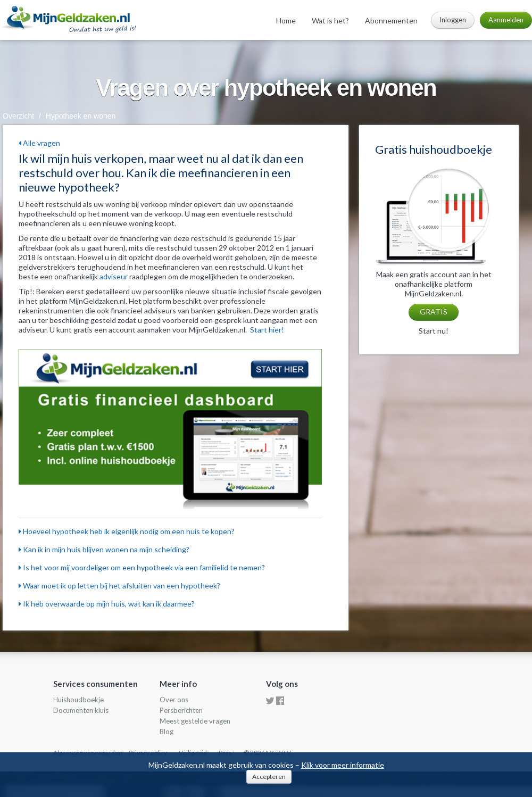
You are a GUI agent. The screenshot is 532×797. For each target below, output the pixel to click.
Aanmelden (506, 20)
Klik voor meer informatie (343, 765)
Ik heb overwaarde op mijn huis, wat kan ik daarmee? (107, 604)
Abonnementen (391, 20)
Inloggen (453, 20)
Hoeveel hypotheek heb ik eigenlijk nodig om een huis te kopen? (127, 531)
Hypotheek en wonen (81, 116)
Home (286, 20)
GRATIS (434, 312)
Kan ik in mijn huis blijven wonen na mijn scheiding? (104, 549)
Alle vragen (39, 143)
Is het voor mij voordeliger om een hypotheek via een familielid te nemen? (142, 567)
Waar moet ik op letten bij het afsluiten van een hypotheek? (119, 586)
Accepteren (269, 777)
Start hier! (267, 330)
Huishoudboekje (78, 700)
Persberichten (181, 710)
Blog (167, 732)
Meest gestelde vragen (195, 721)
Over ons (174, 700)
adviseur (114, 276)
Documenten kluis (81, 710)
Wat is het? (330, 20)
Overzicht (18, 116)
